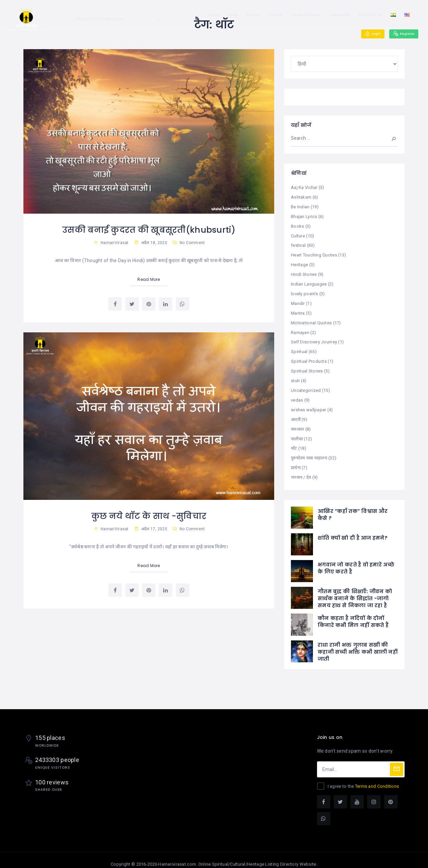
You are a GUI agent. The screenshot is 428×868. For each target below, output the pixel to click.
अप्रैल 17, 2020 (151, 529)
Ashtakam (301, 197)
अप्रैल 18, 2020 (151, 243)
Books (297, 225)
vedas (297, 394)
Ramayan (300, 329)
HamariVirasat (115, 243)
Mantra (298, 310)
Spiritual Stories (307, 366)
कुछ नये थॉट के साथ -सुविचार (149, 516)
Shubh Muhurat (306, 15)
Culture (298, 235)
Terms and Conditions (377, 778)
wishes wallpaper (308, 404)
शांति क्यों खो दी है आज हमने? (353, 530)
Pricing (276, 15)
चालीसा (297, 432)
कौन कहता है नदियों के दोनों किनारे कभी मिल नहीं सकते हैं (353, 614)
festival (298, 244)
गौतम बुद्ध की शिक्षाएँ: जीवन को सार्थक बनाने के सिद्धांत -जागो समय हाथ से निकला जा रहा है (355, 590)
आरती (296, 413)
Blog (233, 15)
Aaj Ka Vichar (304, 187)
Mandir (298, 300)
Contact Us (370, 15)
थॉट (294, 441)
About (214, 15)
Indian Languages (309, 281)
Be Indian (300, 206)
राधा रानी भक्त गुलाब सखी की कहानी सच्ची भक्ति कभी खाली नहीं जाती (358, 644)
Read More (149, 279)
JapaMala (340, 15)
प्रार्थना (296, 460)
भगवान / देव (301, 470)
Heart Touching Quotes (314, 253)
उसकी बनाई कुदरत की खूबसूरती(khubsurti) (149, 230)
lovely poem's (305, 291)
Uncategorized (306, 385)
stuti (295, 375)
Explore (253, 15)
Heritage (299, 263)
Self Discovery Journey (314, 338)
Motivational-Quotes (311, 319)
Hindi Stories (304, 272)
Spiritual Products (309, 357)
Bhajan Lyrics (304, 215)
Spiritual (299, 347)
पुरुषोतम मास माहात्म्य (309, 451)
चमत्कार (297, 422)
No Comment (189, 243)
